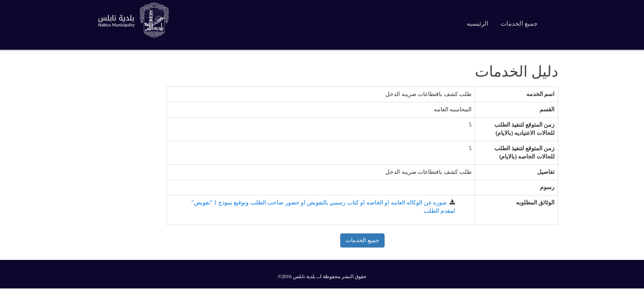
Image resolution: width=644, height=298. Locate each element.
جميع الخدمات (519, 24)
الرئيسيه (477, 24)
